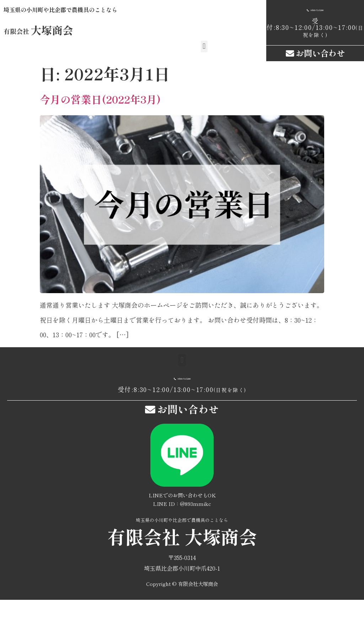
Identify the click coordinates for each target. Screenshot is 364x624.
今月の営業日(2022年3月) (100, 117)
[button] (204, 46)
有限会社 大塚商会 (182, 561)
